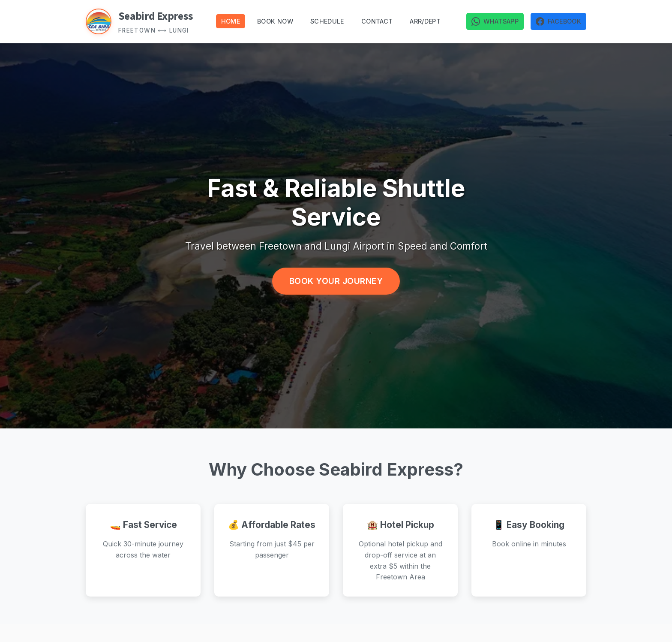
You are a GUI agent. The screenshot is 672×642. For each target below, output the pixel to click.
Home (231, 21)
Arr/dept (425, 21)
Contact (377, 21)
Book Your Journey (336, 281)
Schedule (327, 21)
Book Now (275, 21)
